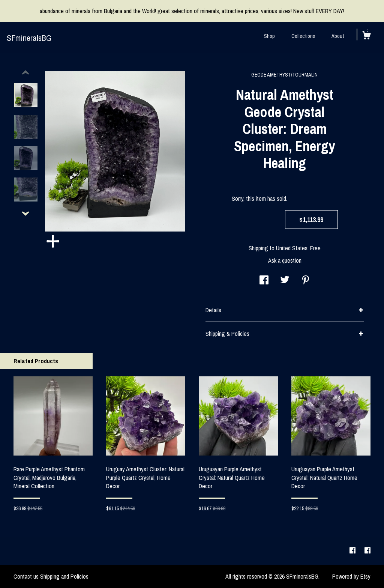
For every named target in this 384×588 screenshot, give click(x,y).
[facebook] (353, 550)
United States (292, 248)
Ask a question (285, 260)
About (338, 36)
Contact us (26, 576)
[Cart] (366, 36)
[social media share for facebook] (264, 281)
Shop (269, 36)
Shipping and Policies (64, 576)
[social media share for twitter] (285, 281)
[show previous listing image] (25, 73)
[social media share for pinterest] (306, 281)
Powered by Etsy (351, 576)
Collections (303, 36)
